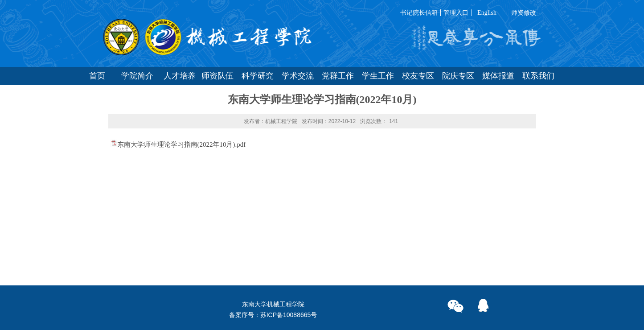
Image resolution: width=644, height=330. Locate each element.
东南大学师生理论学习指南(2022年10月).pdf (182, 144)
